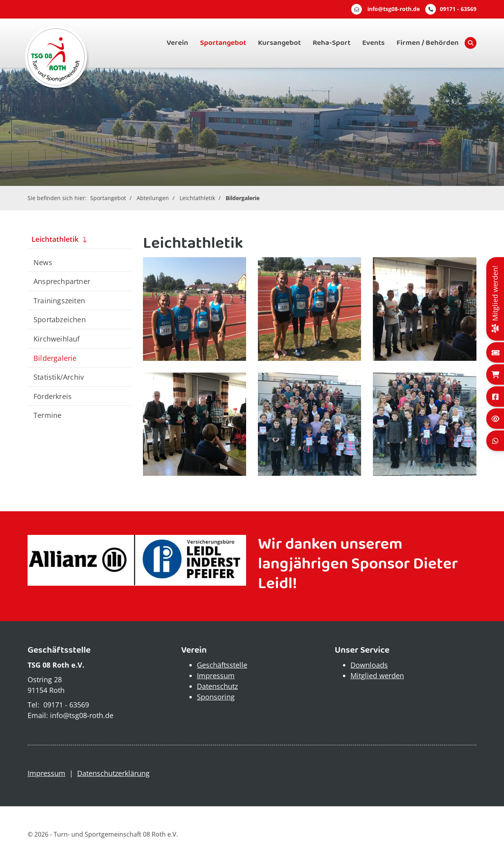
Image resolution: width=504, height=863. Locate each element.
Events (373, 43)
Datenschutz (217, 686)
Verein (177, 43)
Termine (47, 415)
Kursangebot (279, 43)
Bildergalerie (243, 198)
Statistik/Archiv (59, 377)
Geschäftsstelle (222, 665)
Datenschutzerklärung (113, 773)
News (43, 262)
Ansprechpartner (62, 281)
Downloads (369, 665)
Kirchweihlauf (57, 339)
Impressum (216, 676)
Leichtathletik (197, 198)
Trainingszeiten (59, 300)
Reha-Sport (332, 43)
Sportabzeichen (60, 319)
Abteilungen (153, 198)
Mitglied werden (377, 676)
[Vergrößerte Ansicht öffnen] (195, 309)
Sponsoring (216, 697)
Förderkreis (53, 396)
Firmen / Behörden (428, 43)
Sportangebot (223, 43)
